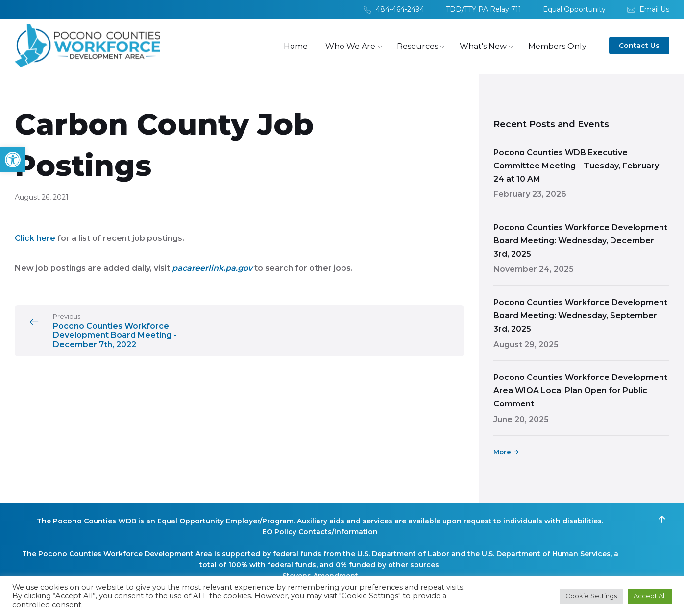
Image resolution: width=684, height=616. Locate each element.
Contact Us (639, 46)
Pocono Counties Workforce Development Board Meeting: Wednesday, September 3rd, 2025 (580, 316)
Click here (35, 239)
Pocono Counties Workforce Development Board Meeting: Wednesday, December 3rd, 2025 (580, 241)
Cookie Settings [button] (591, 596)
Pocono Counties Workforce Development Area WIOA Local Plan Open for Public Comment (580, 391)
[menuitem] (296, 47)
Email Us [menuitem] (654, 9)
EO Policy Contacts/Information (320, 532)
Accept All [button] (650, 596)
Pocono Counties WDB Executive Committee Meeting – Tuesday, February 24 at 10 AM (576, 166)
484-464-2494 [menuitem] (400, 9)
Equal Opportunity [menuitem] (574, 9)
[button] (13, 160)
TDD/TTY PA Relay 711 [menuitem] (484, 9)
